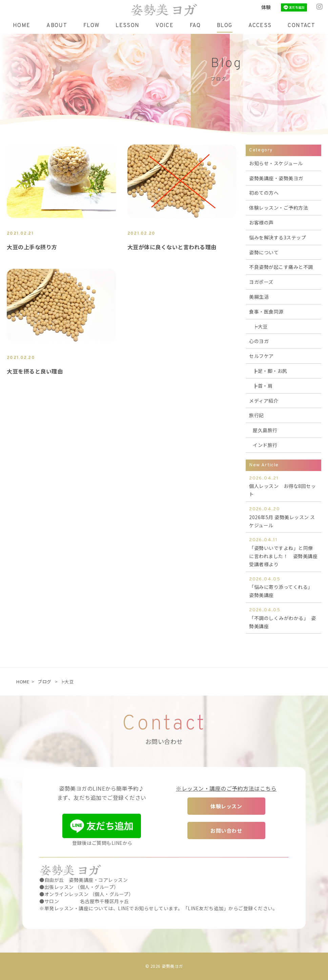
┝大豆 (260, 326)
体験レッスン (226, 806)
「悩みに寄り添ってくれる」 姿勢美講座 (283, 587)
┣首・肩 (263, 386)
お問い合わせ (226, 830)
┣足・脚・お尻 (270, 371)
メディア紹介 (264, 401)
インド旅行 (265, 445)
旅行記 (257, 415)
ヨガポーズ (261, 282)
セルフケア (261, 356)
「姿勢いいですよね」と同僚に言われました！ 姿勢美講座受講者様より (283, 552)
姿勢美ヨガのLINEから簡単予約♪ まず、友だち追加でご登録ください (102, 793)
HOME (23, 681)
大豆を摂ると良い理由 (35, 371)
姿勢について (264, 252)
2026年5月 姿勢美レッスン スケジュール (283, 517)
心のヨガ (259, 341)
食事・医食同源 (266, 312)
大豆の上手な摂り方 (32, 247)
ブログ (45, 681)
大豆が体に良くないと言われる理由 (172, 247)
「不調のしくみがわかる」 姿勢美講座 (283, 618)
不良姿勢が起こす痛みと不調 (281, 267)
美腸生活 (259, 297)
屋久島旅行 (265, 430)
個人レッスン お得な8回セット (283, 486)
